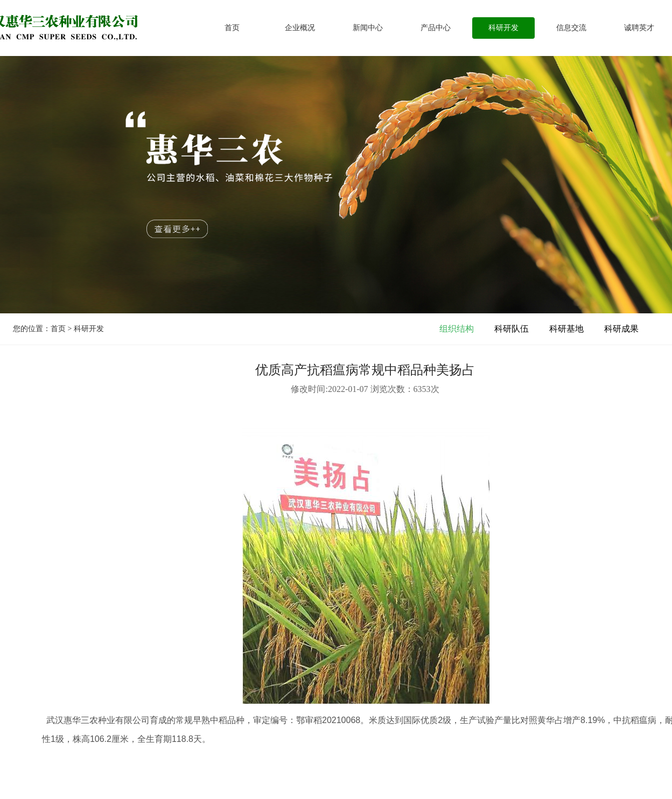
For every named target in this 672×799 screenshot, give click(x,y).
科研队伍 (512, 329)
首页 (232, 28)
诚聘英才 (639, 28)
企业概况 (300, 28)
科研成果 (621, 329)
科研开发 (503, 28)
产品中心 (436, 28)
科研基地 (566, 329)
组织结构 (457, 329)
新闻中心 (368, 28)
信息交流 (571, 28)
